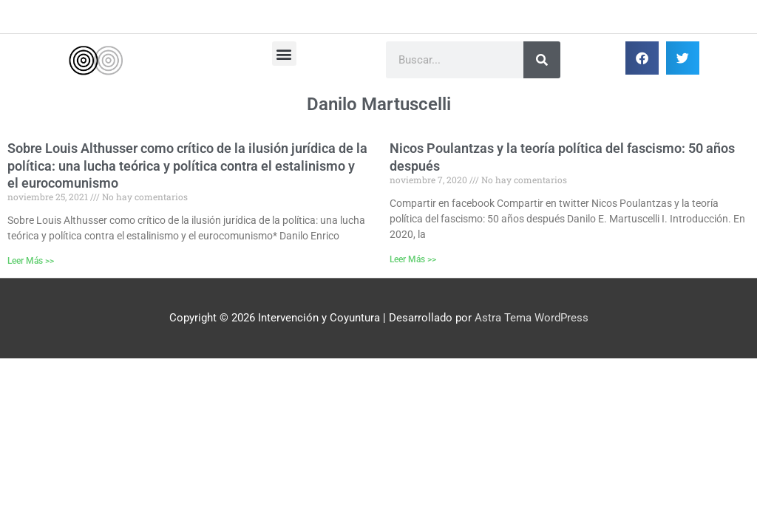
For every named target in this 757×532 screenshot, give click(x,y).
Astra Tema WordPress (532, 318)
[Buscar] (542, 60)
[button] (284, 54)
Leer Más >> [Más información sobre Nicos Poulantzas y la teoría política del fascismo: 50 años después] (413, 259)
